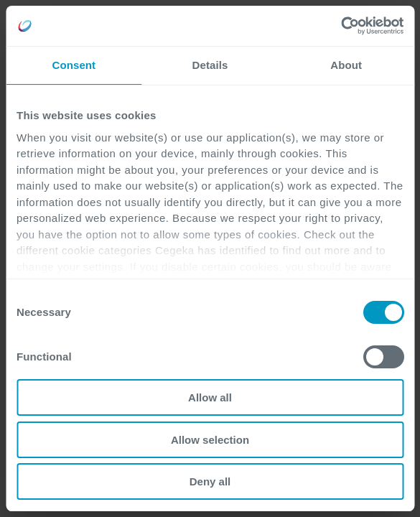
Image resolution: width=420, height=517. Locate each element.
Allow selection (210, 440)
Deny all (210, 481)
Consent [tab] (74, 65)
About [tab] (346, 65)
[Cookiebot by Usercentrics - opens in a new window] (341, 26)
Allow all (210, 397)
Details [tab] (210, 65)
